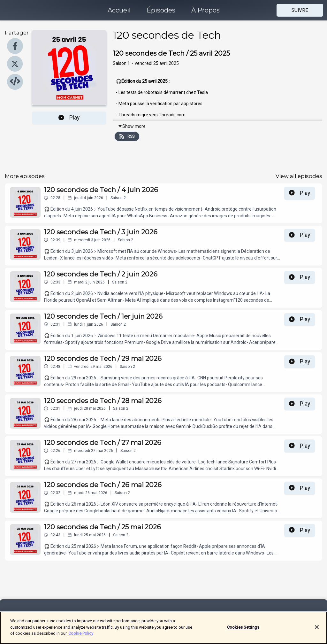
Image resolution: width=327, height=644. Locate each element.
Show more (132, 126)
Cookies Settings (243, 631)
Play (69, 118)
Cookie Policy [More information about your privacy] (81, 637)
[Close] (317, 631)
